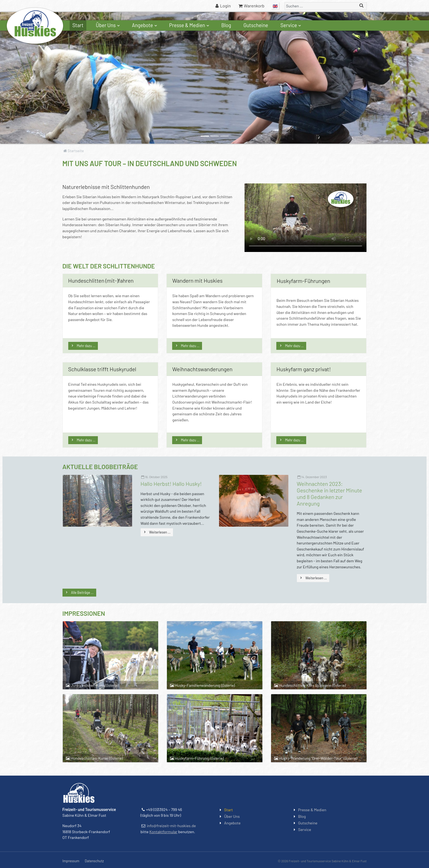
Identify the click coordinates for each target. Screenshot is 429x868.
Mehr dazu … (86, 346)
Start (78, 25)
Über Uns (109, 25)
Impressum (71, 861)
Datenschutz (94, 861)
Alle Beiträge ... (82, 592)
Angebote (145, 25)
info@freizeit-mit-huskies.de (171, 826)
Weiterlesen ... (160, 532)
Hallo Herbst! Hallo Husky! (171, 484)
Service (291, 25)
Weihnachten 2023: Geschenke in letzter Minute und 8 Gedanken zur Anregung (329, 494)
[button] (32, 78)
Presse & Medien (190, 25)
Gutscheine (256, 25)
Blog (226, 25)
